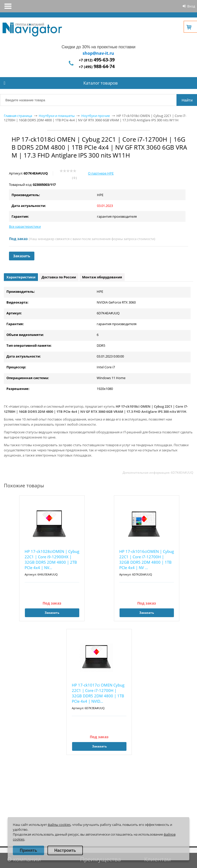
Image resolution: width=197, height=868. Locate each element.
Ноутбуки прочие (96, 116)
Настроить (65, 850)
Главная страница (18, 116)
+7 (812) (97, 60)
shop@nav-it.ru (98, 53)
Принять (28, 850)
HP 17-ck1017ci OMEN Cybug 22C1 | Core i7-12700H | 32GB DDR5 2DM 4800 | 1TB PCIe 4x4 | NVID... (98, 693)
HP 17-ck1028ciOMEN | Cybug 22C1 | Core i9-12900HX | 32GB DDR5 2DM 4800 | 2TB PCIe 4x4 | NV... (52, 559)
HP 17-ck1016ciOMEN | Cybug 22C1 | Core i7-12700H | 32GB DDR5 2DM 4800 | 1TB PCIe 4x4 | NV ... (147, 559)
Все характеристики (25, 226)
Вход (191, 6)
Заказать (22, 256)
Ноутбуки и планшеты (57, 116)
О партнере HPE (101, 173)
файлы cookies (59, 825)
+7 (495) (97, 67)
